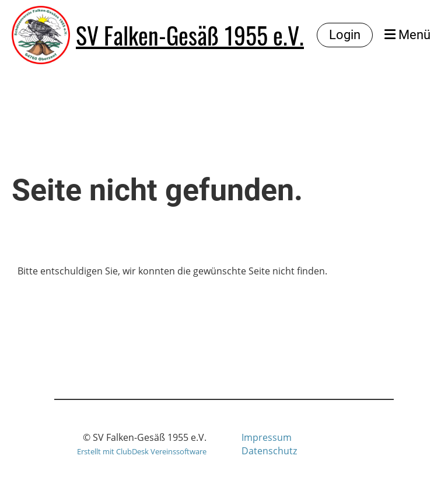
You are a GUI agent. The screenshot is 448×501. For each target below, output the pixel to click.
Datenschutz (269, 451)
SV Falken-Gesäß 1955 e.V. (190, 35)
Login (345, 35)
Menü (407, 35)
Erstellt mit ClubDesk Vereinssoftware (142, 451)
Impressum (267, 437)
